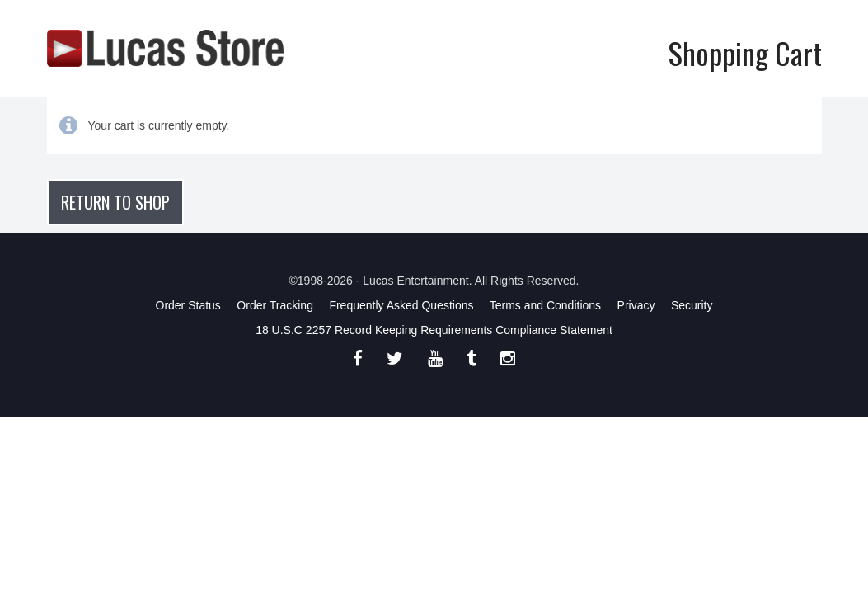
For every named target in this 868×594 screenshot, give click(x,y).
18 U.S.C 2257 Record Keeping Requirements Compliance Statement (434, 330)
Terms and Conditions (545, 305)
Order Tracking (275, 305)
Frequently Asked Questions (401, 305)
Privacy (636, 305)
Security (692, 305)
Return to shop (115, 202)
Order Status (188, 305)
